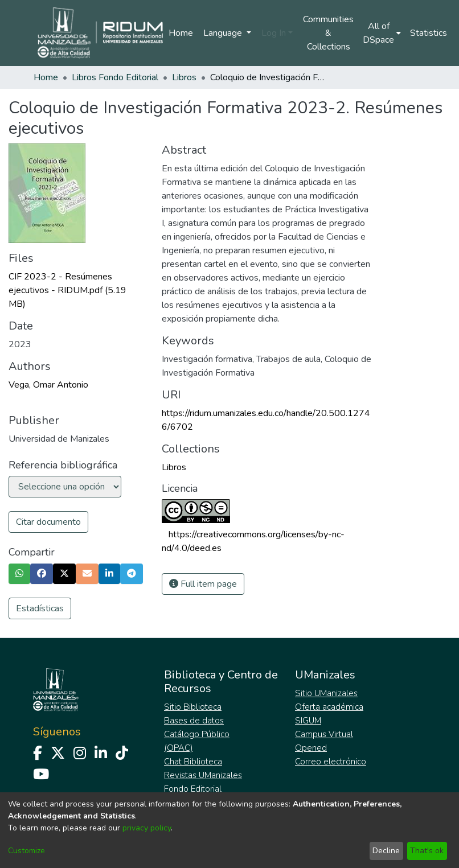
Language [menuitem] (224, 33)
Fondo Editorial (193, 789)
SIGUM (308, 721)
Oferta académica (329, 707)
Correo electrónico (331, 762)
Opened (311, 748)
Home (181, 33)
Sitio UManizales (326, 693)
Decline (386, 851)
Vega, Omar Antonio (48, 385)
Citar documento (48, 522)
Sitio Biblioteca (193, 707)
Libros (184, 77)
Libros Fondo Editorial (115, 77)
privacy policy (147, 828)
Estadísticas (40, 608)
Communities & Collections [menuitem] (328, 33)
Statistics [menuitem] (429, 33)
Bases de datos (194, 721)
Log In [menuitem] (274, 33)
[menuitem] (382, 33)
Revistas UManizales (203, 775)
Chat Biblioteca (193, 762)
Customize (26, 851)
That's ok (427, 851)
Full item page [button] (203, 584)
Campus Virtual (324, 734)
